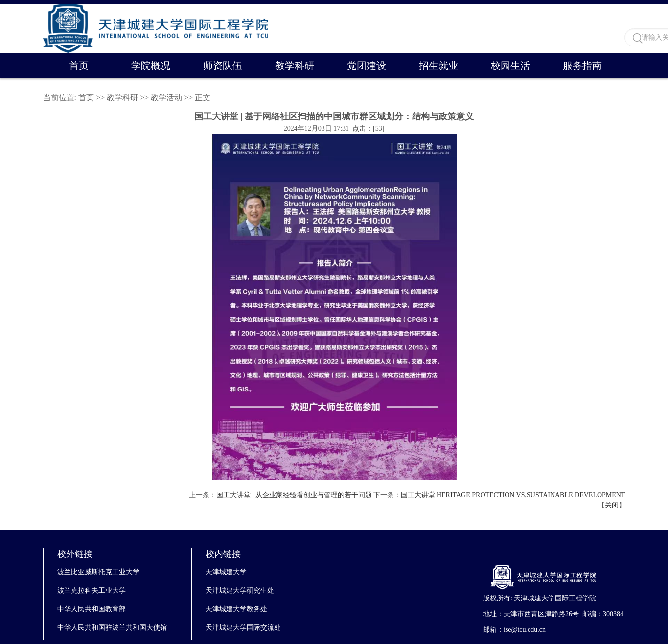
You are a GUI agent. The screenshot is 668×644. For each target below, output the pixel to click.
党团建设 (367, 66)
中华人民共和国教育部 (92, 609)
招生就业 (438, 66)
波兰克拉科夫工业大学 (92, 590)
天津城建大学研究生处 (240, 590)
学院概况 (151, 66)
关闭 (612, 505)
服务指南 (582, 66)
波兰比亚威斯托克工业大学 (98, 572)
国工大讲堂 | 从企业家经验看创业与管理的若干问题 (294, 495)
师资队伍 (223, 66)
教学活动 (166, 98)
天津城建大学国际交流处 (243, 628)
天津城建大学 (226, 572)
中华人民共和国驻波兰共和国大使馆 (112, 628)
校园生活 (510, 66)
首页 (79, 66)
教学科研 (295, 66)
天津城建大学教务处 (236, 609)
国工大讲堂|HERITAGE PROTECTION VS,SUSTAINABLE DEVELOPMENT (513, 495)
